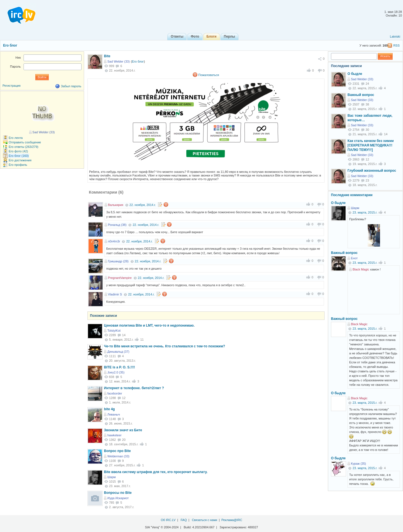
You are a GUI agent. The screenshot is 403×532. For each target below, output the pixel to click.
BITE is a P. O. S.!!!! (119, 367)
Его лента (16, 138)
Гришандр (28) (118, 261)
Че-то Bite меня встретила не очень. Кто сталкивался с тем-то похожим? (165, 346)
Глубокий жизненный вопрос (372, 171)
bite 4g (109, 409)
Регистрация (11, 86)
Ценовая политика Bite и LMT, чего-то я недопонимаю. (149, 325)
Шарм (112, 477)
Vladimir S (115, 294)
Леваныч (114, 414)
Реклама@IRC (232, 520)
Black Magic (361, 269)
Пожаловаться (209, 75)
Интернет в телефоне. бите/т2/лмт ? (134, 388)
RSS (396, 45)
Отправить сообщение (25, 142)
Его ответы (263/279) (24, 147)
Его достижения (20, 160)
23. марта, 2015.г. (365, 212)
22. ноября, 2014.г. (143, 205)
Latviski (395, 36)
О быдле (355, 74)
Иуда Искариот (118, 498)
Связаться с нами (205, 520)
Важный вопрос (361, 95)
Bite (107, 56)
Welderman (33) (118, 456)
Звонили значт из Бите (123, 430)
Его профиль (18, 165)
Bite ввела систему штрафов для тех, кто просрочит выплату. (156, 472)
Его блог (10, 45)
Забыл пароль (71, 86)
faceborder (115, 393)
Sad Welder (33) (119, 61)
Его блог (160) (19, 156)
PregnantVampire (120, 278)
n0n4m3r (114, 241)
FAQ (184, 520)
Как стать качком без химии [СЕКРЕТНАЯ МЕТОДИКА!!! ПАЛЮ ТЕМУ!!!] (371, 145)
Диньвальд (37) (118, 352)
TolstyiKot (114, 331)
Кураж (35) (358, 464)
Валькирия (116, 205)
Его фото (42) (18, 151)
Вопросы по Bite (118, 493)
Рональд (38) (117, 225)
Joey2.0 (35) (116, 372)
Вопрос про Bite (117, 451)
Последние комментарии (352, 195)
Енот (354, 258)
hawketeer (114, 435)
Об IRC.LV (168, 520)
